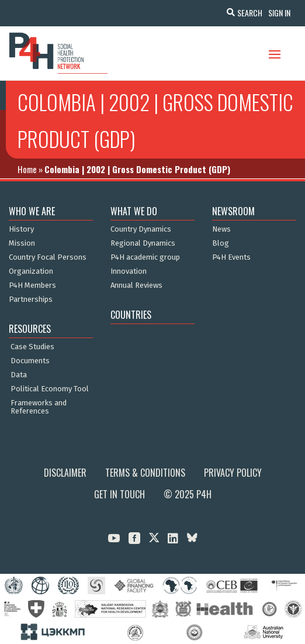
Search (250, 13)
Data (19, 375)
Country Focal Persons (48, 257)
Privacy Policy (233, 473)
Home (27, 169)
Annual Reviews (136, 285)
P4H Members (32, 285)
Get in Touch (119, 494)
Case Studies (32, 347)
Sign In (279, 13)
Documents (30, 361)
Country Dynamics (141, 229)
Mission (22, 243)
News (221, 229)
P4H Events (231, 257)
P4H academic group (145, 257)
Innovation (129, 271)
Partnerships (31, 299)
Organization (31, 271)
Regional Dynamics (143, 243)
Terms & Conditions (145, 473)
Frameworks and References (39, 407)
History (21, 229)
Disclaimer (65, 473)
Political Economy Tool (50, 389)
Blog (221, 243)
